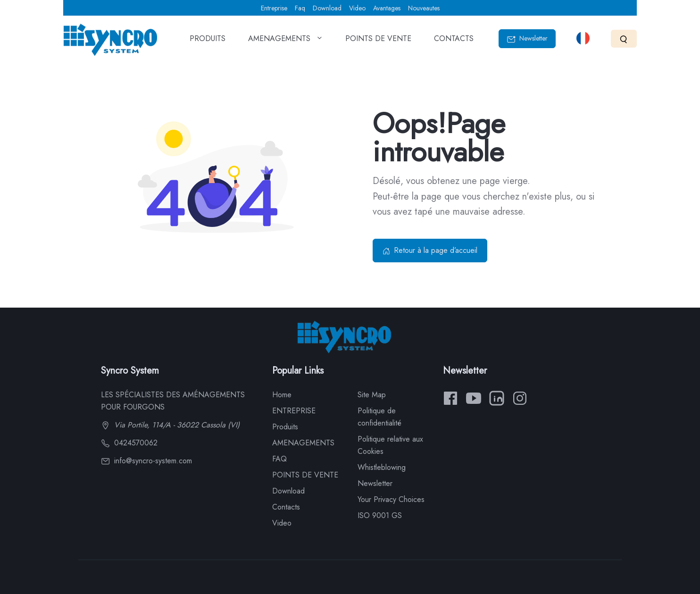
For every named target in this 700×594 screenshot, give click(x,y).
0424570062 (129, 443)
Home (282, 395)
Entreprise (274, 8)
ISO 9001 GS (380, 515)
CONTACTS (454, 42)
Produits (285, 427)
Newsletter (527, 38)
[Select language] (583, 38)
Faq (300, 8)
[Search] (624, 38)
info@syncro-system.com (146, 461)
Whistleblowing (382, 467)
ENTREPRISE (294, 411)
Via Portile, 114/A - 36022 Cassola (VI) (170, 425)
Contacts (286, 507)
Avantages (387, 8)
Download (327, 8)
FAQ (279, 459)
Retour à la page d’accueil (430, 250)
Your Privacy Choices (391, 499)
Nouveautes (424, 8)
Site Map (372, 395)
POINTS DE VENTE (378, 42)
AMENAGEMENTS (285, 42)
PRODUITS (208, 42)
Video (357, 8)
